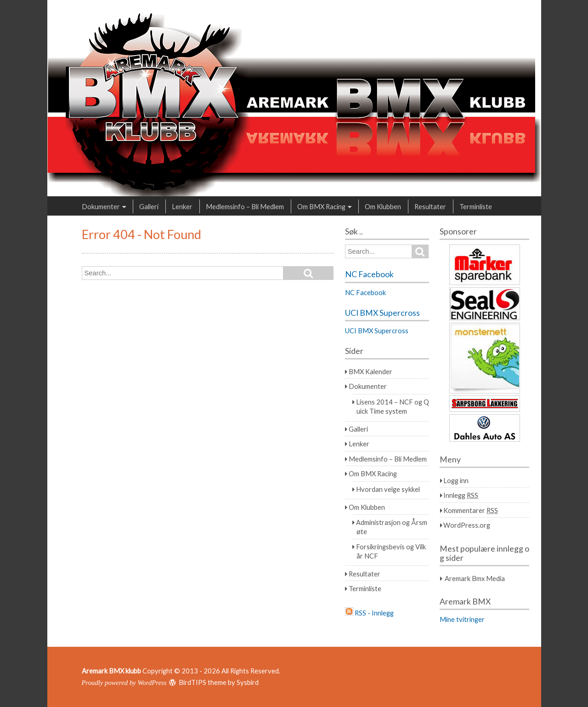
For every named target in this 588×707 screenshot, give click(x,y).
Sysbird (248, 682)
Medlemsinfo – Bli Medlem (245, 206)
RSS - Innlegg (374, 613)
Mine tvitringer (462, 619)
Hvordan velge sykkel (388, 489)
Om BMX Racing (321, 206)
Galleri (149, 206)
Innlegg (461, 495)
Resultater (430, 206)
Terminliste (476, 206)
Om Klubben (383, 206)
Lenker (182, 206)
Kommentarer (471, 510)
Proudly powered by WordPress (124, 683)
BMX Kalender (370, 371)
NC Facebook (369, 274)
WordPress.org (467, 525)
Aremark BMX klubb (111, 671)
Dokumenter (101, 206)
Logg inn (456, 480)
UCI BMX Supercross (382, 313)
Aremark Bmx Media (475, 578)
